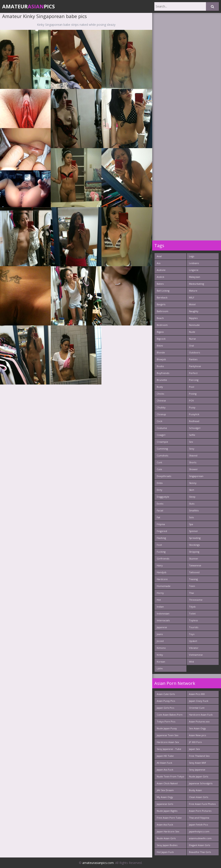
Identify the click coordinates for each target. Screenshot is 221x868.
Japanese (162, 627)
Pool (192, 387)
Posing (193, 394)
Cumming (162, 449)
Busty (160, 387)
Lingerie (194, 270)
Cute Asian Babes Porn (170, 715)
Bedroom (162, 325)
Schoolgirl (195, 428)
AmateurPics (28, 6)
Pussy (192, 407)
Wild (191, 662)
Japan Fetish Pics (198, 825)
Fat (158, 517)
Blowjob (161, 359)
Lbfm (160, 668)
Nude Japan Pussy (167, 728)
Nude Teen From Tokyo (170, 776)
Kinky (160, 655)
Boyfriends (163, 373)
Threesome (196, 600)
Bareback (162, 297)
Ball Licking (163, 291)
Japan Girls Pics (165, 708)
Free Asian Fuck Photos (202, 804)
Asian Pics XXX (197, 694)
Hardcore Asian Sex (168, 742)
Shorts (193, 462)
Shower (193, 469)
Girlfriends (163, 559)
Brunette (162, 380)
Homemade (164, 586)
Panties (193, 359)
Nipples (193, 318)
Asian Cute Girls (166, 694)
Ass (159, 263)
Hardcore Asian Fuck (201, 715)
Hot (159, 600)
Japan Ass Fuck (165, 770)
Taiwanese (195, 565)
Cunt (159, 462)
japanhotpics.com (199, 831)
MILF (192, 297)
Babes (160, 284)
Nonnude (194, 325)
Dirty (160, 490)
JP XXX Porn (195, 742)
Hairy (160, 565)
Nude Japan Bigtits (167, 811)
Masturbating (196, 284)
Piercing (194, 380)
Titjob (192, 607)
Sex (191, 442)
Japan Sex (194, 749)
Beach (160, 318)
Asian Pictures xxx (199, 721)
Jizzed (160, 641)
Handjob (162, 572)
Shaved (193, 455)
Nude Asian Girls (166, 838)
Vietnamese (196, 655)
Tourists (194, 627)
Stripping (194, 552)
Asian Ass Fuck (165, 825)
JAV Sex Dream (165, 790)
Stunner (194, 559)
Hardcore (162, 579)
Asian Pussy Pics (166, 701)
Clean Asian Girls (199, 797)
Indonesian (163, 613)
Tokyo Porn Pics (166, 721)
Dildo (160, 483)
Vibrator (194, 648)
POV (191, 401)
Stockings (194, 545)
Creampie (162, 442)
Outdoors (194, 352)
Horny (160, 593)
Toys (192, 634)
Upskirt (193, 641)
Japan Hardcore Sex (168, 831)
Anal (159, 256)
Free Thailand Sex (199, 756)
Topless (193, 620)
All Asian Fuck (164, 763)
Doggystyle (163, 497)
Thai (191, 593)
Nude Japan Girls (199, 776)
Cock (160, 421)
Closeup (161, 414)
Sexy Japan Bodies (167, 845)
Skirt (192, 490)
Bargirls (161, 304)
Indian (160, 607)
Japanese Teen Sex (168, 735)
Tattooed (194, 572)
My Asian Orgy (165, 797)
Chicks (160, 394)
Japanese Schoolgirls (201, 783)
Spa (191, 524)
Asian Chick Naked (167, 783)
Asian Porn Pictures (200, 811)
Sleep (192, 497)
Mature (193, 291)
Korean (161, 662)
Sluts (192, 504)
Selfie (192, 435)
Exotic (160, 504)
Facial (160, 510)
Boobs (160, 366)
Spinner (193, 531)
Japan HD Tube (165, 756)
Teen (192, 586)
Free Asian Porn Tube (169, 818)
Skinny (193, 483)
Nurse (192, 339)
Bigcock (161, 339)
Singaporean (196, 476)
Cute (159, 469)
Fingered (162, 531)
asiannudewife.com (200, 838)
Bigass (160, 332)
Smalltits (194, 510)
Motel (192, 304)
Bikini (160, 346)
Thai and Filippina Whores (199, 819)
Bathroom (163, 311)
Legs (192, 256)
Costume (162, 428)
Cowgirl (161, 435)
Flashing (161, 538)
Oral (191, 346)
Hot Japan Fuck (165, 852)
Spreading (195, 538)
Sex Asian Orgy (197, 728)
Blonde (161, 352)
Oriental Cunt (197, 708)
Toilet (192, 613)
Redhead (194, 421)
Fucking (161, 552)
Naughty (194, 311)
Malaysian (195, 277)
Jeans (160, 634)
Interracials (163, 620)
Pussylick (194, 414)
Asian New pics (197, 735)
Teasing (193, 579)
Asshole (161, 270)
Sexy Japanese (197, 770)
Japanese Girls (165, 804)
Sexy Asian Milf (197, 763)
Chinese (161, 401)
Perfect (193, 373)
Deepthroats (164, 476)
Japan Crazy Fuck (199, 701)
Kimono (161, 648)
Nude (192, 332)
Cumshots (162, 455)
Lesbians (194, 263)
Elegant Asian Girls (200, 845)
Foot (159, 545)
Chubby (161, 407)
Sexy (192, 449)
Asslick (160, 277)
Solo (191, 517)
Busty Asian (195, 790)
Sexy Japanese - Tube (169, 749)
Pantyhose (195, 366)
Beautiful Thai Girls (200, 852)
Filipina (161, 524)
